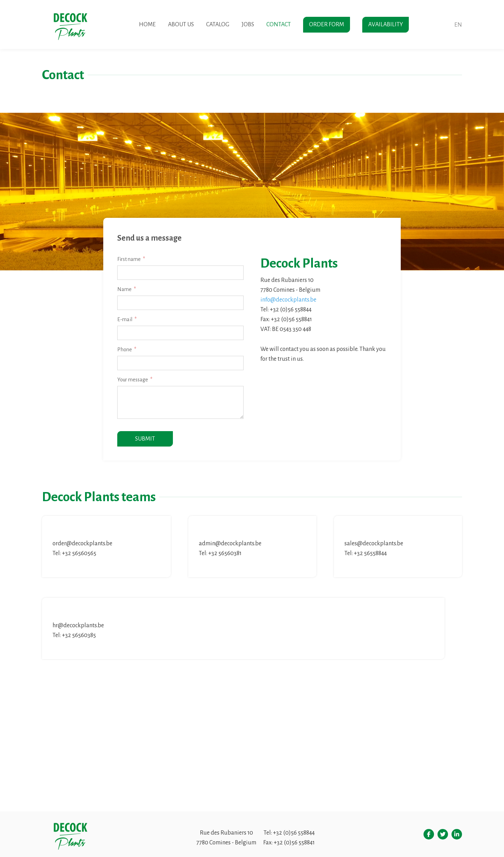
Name (124, 289)
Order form (327, 25)
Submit (145, 439)
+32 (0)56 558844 (294, 833)
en (458, 25)
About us (181, 25)
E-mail (125, 319)
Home (147, 25)
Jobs (248, 25)
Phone (125, 350)
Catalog (218, 25)
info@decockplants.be (288, 300)
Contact (279, 25)
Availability (386, 25)
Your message (133, 380)
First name (129, 259)
